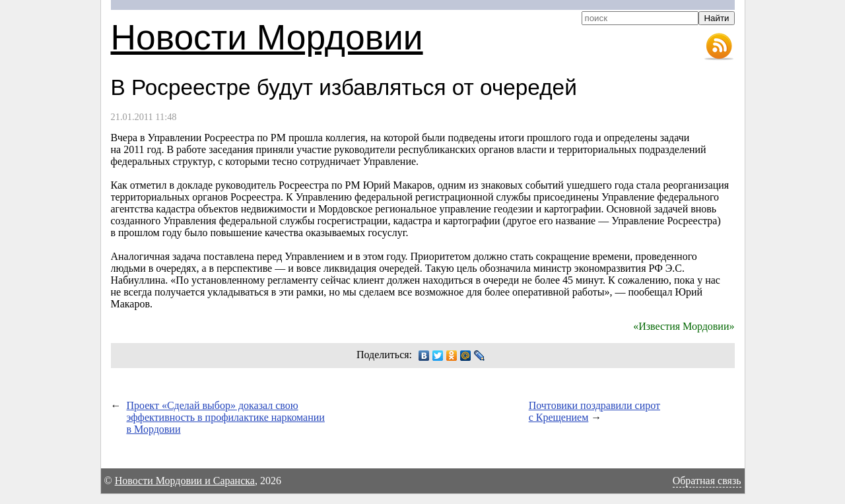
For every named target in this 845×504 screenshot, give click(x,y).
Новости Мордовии (267, 37)
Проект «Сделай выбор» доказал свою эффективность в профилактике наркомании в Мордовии (226, 417)
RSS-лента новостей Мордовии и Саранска (719, 47)
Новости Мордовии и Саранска (185, 481)
